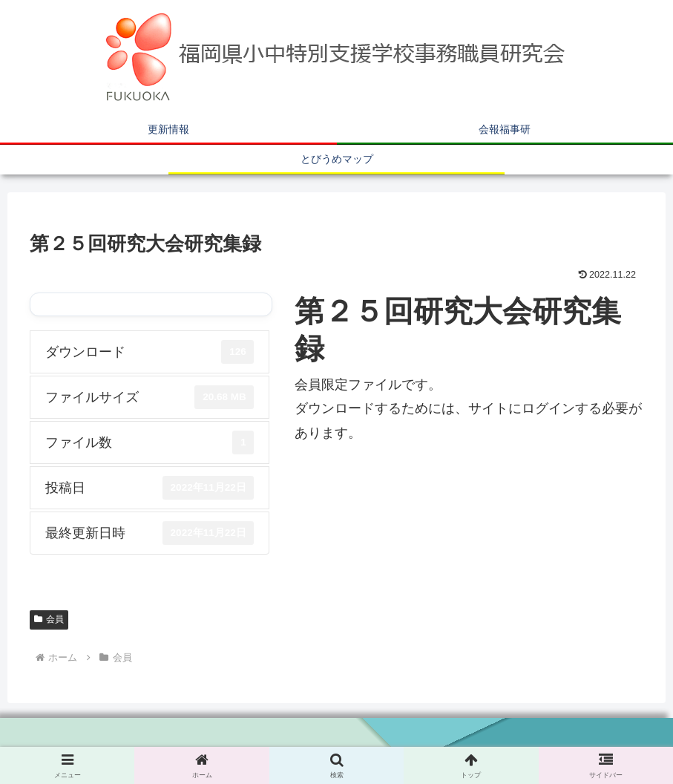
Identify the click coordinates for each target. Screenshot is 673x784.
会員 (49, 619)
